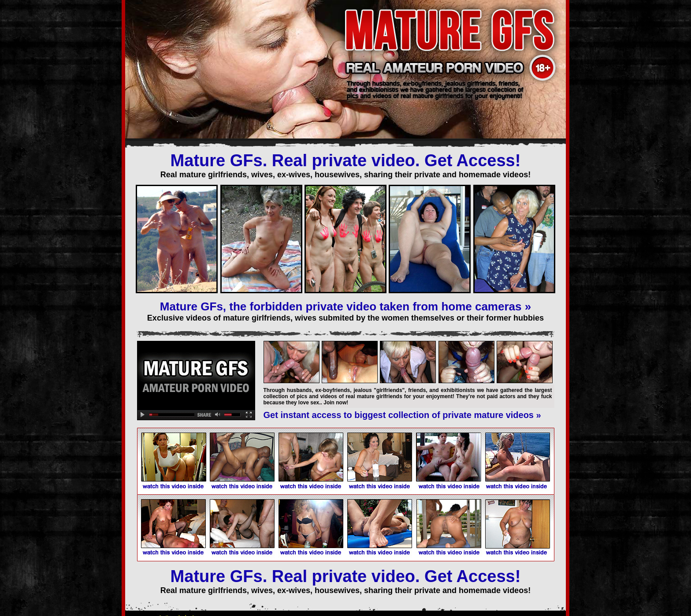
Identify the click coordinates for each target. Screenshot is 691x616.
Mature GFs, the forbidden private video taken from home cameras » (345, 306)
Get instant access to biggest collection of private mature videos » (402, 415)
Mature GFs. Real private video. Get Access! (346, 161)
